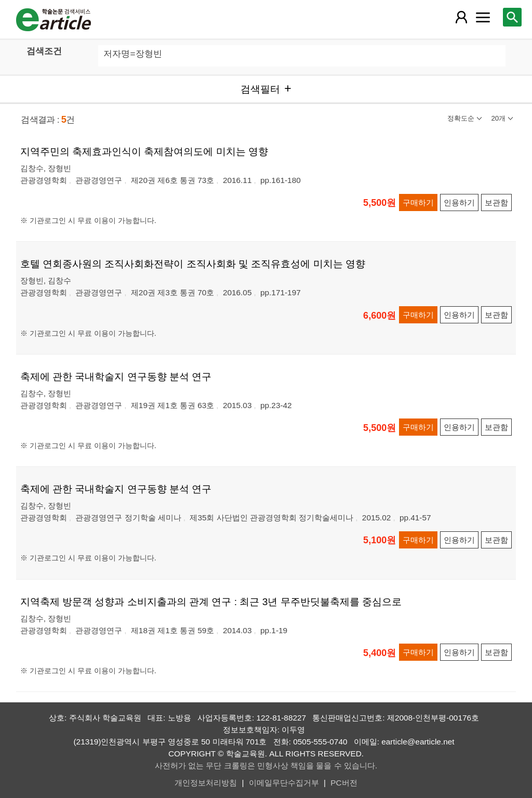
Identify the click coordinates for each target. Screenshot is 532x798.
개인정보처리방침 (206, 783)
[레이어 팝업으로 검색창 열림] (512, 17)
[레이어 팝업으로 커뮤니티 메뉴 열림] (483, 17)
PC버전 (344, 783)
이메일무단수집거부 (284, 783)
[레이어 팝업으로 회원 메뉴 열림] (461, 17)
